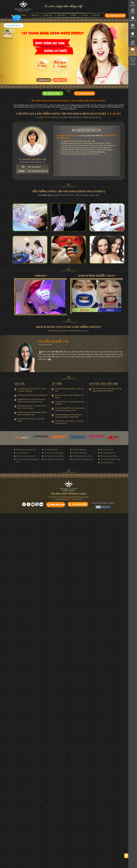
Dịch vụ (35, 15)
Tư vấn (85, 15)
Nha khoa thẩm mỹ (107, 450)
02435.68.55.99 (77, 499)
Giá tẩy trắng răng (22, 453)
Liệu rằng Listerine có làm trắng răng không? (33, 395)
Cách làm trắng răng (51, 450)
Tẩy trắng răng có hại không (54, 456)
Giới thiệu (104, 503)
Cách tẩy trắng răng (79, 450)
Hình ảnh (61, 15)
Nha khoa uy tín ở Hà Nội (109, 456)
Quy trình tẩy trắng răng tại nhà (83, 459)
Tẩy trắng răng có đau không (54, 459)
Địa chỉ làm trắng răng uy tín (26, 456)
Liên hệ (96, 15)
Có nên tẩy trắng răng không (54, 453)
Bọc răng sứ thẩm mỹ (108, 453)
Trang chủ (95, 503)
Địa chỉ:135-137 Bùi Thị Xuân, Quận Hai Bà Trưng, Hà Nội (69, 497)
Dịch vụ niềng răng (107, 463)
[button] (10, 54)
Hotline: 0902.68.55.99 (62, 499)
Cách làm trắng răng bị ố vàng (110, 459)
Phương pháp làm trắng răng (26, 450)
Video (73, 15)
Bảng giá (48, 15)
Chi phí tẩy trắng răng (80, 453)
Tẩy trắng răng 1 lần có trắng (82, 456)
